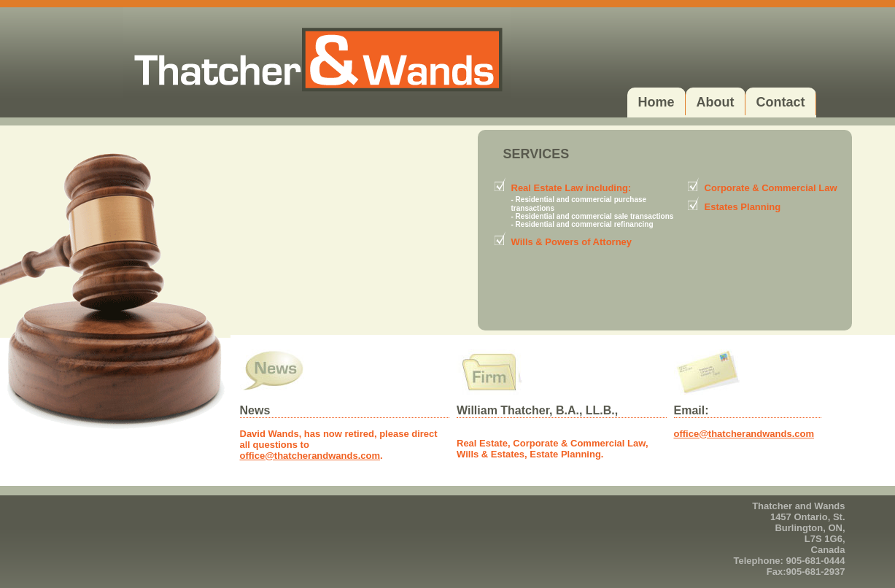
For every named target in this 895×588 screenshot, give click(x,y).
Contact (781, 102)
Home (656, 102)
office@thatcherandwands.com (310, 456)
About (716, 102)
